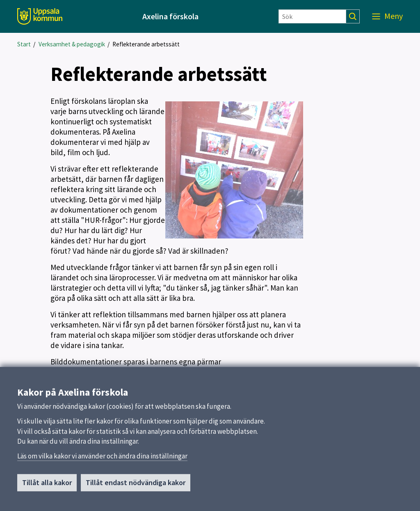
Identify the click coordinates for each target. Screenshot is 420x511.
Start (24, 44)
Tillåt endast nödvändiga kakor (136, 485)
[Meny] (387, 16)
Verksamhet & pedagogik (72, 44)
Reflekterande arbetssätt (146, 44)
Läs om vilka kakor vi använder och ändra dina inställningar (102, 458)
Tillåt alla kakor (47, 485)
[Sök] (312, 16)
